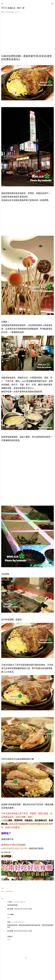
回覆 (9, 918)
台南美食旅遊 (9, 891)
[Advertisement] (27, 35)
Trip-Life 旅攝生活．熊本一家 (13, 8)
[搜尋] (53, 3)
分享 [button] (2, 889)
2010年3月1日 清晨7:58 (19, 902)
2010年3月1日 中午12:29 (18, 922)
